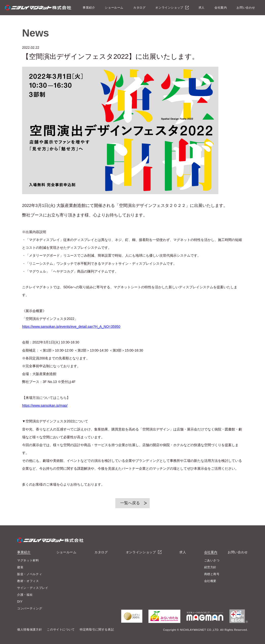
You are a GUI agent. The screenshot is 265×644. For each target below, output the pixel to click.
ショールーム (114, 8)
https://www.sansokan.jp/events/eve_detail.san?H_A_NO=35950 (71, 327)
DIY (20, 602)
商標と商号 (212, 574)
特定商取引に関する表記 (97, 630)
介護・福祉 (25, 595)
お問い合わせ (246, 8)
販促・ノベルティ (30, 574)
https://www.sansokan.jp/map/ (45, 405)
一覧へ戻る (130, 503)
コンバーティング (30, 608)
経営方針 (210, 567)
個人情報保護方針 (30, 630)
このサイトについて (61, 630)
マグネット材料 (28, 560)
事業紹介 (89, 8)
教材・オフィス (28, 581)
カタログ (139, 8)
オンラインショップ (169, 8)
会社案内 (221, 8)
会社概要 (210, 581)
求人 (202, 8)
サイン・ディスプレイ (33, 588)
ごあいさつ (212, 560)
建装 (20, 567)
